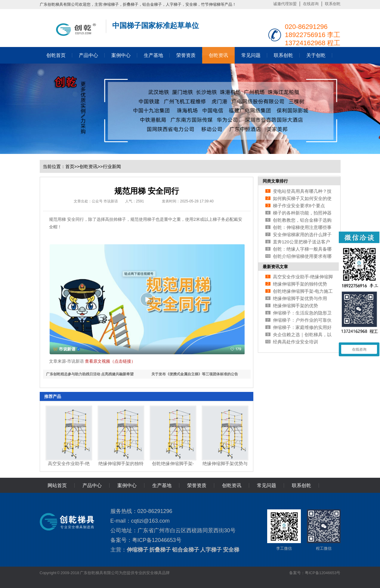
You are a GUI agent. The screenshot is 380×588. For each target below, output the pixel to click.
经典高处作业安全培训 (295, 342)
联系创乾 (333, 4)
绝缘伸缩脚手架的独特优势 (300, 284)
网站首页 (57, 485)
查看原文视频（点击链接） (110, 361)
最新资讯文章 (275, 267)
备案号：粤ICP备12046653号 (315, 573)
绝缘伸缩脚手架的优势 (295, 306)
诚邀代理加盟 (285, 4)
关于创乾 (316, 55)
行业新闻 (112, 166)
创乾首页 (56, 55)
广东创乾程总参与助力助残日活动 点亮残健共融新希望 (90, 374)
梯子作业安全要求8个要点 (299, 206)
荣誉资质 (186, 55)
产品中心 (88, 55)
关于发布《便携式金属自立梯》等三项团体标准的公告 (195, 374)
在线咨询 (311, 4)
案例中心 (121, 55)
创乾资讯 (218, 55)
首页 (70, 166)
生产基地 (153, 55)
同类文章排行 (275, 181)
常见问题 (251, 55)
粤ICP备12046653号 (157, 540)
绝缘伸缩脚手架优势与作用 (300, 298)
